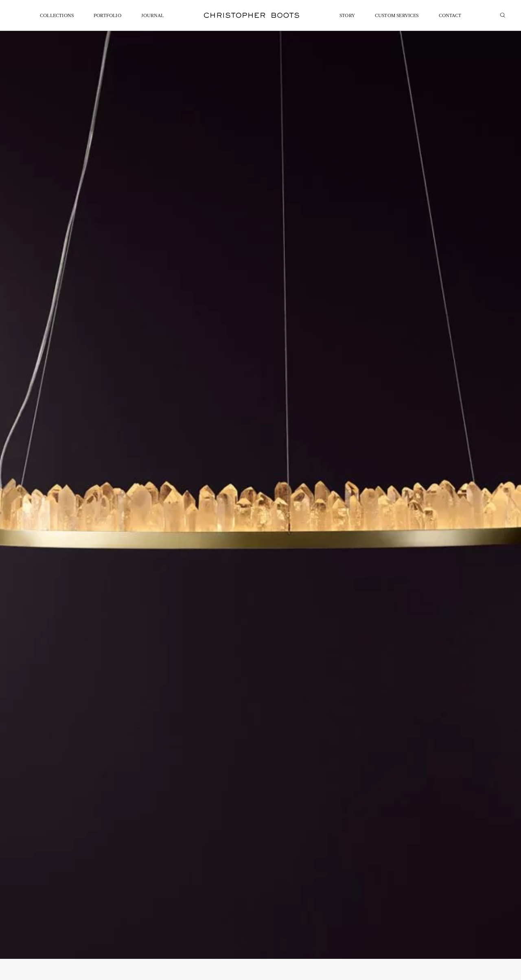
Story (347, 16)
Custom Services (397, 16)
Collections (57, 16)
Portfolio (107, 16)
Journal (152, 16)
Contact (450, 16)
